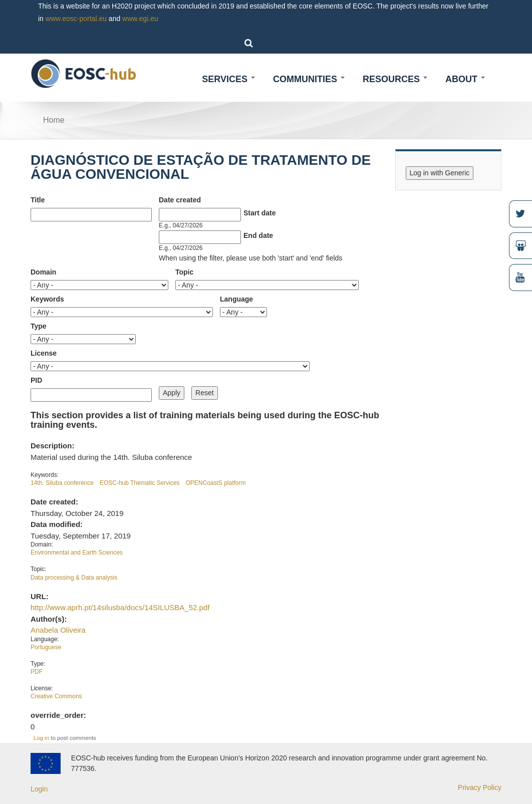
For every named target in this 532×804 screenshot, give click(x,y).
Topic (184, 272)
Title (38, 200)
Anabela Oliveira (58, 630)
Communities (309, 79)
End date (258, 235)
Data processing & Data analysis (74, 578)
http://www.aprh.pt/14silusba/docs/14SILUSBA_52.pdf (120, 607)
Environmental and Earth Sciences (77, 553)
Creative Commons (56, 696)
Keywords (47, 299)
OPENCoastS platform (216, 483)
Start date (260, 213)
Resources (395, 79)
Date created (180, 200)
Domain (43, 272)
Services (228, 79)
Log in (41, 738)
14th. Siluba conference (62, 483)
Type (39, 326)
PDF (37, 672)
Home (54, 120)
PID (36, 380)
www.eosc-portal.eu (76, 19)
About (465, 79)
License (44, 353)
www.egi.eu (140, 19)
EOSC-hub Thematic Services (140, 483)
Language (236, 299)
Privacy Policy (480, 787)
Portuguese (46, 647)
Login (39, 789)
